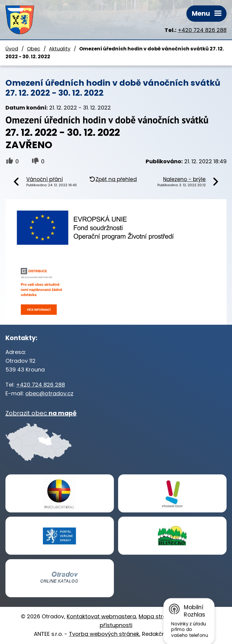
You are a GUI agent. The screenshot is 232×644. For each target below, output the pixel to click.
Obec (34, 49)
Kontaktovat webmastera (101, 616)
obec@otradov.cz (49, 393)
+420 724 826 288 (202, 30)
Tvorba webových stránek (104, 634)
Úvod (12, 49)
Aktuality (60, 49)
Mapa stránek (157, 616)
